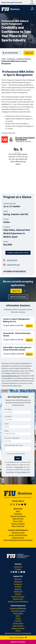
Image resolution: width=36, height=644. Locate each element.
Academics (11, 59)
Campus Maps (18, 613)
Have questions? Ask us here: (14, 445)
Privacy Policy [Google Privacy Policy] (10, 472)
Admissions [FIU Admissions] (18, 582)
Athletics (18, 594)
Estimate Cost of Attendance (18, 602)
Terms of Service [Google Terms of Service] (22, 472)
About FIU (18, 579)
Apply (18, 511)
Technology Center (18, 533)
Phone (7, 431)
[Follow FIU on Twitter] (19, 572)
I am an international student (15, 454)
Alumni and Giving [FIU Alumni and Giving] (18, 597)
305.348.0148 (12, 260)
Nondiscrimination (18, 628)
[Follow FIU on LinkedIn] (14, 572)
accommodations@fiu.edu (10, 376)
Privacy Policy (19, 467)
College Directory (18, 538)
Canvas (18, 618)
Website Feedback (18, 524)
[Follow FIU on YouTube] (22, 572)
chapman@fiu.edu (13, 265)
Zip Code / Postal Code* (12, 438)
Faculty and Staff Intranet (18, 535)
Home (4, 59)
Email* (7, 424)
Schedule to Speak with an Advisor (18, 253)
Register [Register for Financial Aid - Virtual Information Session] (29, 340)
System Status (18, 623)
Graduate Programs (24, 59)
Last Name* (8, 417)
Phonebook (14, 608)
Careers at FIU (18, 599)
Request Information (18, 642)
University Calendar (18, 611)
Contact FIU (18, 567)
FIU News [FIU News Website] (18, 569)
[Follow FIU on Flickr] (24, 572)
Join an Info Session (18, 638)
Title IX (18, 631)
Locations (18, 587)
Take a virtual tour (18, 526)
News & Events (18, 519)
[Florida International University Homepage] (12, 2)
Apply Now (29, 53)
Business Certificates (18, 516)
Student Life (18, 592)
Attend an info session (18, 297)
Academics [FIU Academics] (18, 584)
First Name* (8, 409)
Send (18, 458)
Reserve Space (18, 626)
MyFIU (18, 616)
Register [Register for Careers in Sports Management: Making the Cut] (29, 326)
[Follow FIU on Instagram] (12, 572)
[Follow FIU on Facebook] (16, 572)
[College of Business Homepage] (11, 9)
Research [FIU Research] (18, 589)
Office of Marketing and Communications (18, 540)
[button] (32, 9)
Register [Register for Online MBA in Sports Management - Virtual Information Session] (29, 354)
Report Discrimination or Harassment (18, 633)
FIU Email (18, 621)
